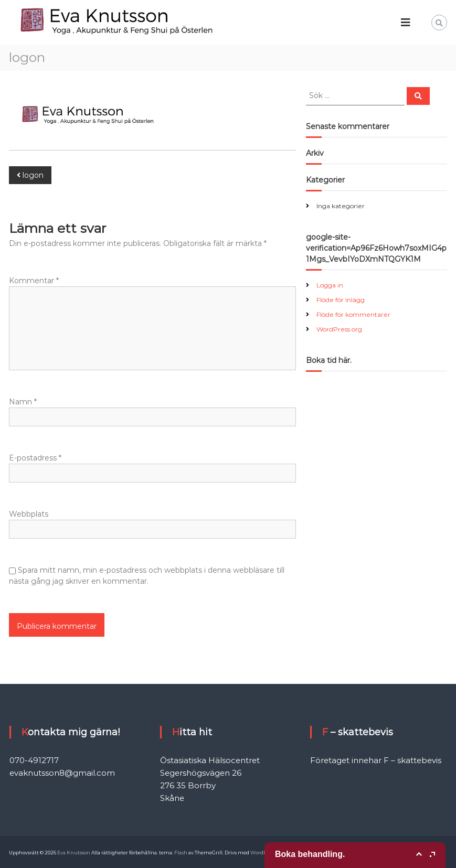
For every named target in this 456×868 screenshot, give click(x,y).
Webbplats (29, 514)
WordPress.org (339, 329)
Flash (181, 853)
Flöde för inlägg (341, 300)
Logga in (330, 285)
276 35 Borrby (188, 785)
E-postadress (35, 458)
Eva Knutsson (74, 853)
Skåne (172, 798)
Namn (23, 402)
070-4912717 (34, 760)
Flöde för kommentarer (353, 314)
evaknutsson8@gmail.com (62, 773)
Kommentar (34, 281)
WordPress (263, 853)
